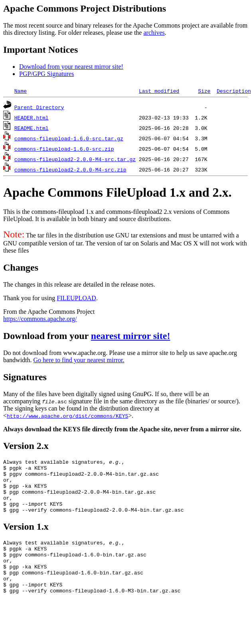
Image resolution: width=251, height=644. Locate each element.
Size (204, 91)
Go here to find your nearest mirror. (79, 360)
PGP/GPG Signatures (46, 74)
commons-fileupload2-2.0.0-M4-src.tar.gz (75, 159)
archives (154, 33)
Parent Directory (39, 107)
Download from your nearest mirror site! (71, 67)
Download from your (47, 336)
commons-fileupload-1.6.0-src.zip (64, 149)
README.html (32, 128)
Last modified (159, 91)
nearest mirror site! (131, 336)
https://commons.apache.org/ (40, 319)
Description (234, 91)
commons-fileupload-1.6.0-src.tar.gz (69, 138)
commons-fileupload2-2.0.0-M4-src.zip (70, 169)
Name (21, 91)
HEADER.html (32, 118)
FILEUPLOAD (76, 298)
